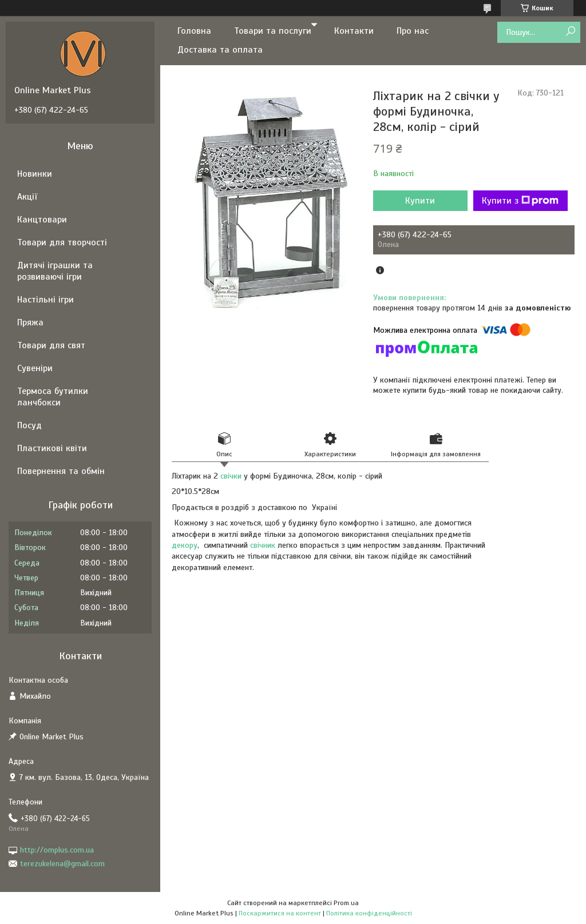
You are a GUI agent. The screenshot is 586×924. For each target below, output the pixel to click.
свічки (231, 476)
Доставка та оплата (220, 50)
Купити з (520, 201)
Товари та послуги (273, 31)
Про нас (413, 31)
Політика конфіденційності (369, 913)
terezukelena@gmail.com (62, 864)
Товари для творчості (62, 242)
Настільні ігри (45, 300)
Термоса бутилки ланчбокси (53, 397)
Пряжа (30, 322)
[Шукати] (570, 32)
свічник (263, 545)
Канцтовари (42, 220)
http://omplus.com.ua (57, 850)
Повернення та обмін (61, 471)
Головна (194, 31)
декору (185, 545)
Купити (420, 201)
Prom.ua (346, 903)
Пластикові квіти (52, 448)
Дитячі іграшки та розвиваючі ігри (55, 271)
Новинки (35, 174)
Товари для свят (51, 345)
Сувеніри (35, 368)
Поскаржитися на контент (280, 913)
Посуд (29, 425)
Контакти (354, 31)
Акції (27, 197)
